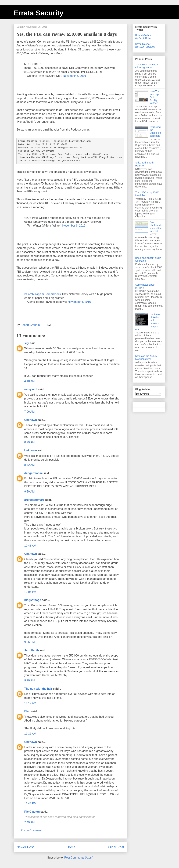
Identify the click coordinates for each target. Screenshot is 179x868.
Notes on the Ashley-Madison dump (147, 358)
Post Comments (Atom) (79, 858)
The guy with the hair (38, 689)
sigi (27, 343)
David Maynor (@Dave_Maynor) (145, 45)
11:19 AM (30, 703)
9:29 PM (30, 680)
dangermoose (33, 473)
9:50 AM (29, 492)
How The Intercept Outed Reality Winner (155, 97)
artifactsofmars (34, 500)
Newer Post (25, 847)
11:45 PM (30, 803)
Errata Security (39, 13)
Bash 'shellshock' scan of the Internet (156, 227)
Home (71, 847)
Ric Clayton (32, 812)
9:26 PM (30, 642)
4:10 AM (29, 381)
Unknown (31, 420)
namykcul (31, 389)
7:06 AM (29, 412)
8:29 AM (29, 442)
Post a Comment (31, 830)
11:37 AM (30, 734)
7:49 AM (29, 822)
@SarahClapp (32, 294)
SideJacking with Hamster (144, 164)
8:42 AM (29, 465)
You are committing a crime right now (147, 66)
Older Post (116, 847)
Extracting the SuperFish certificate (155, 131)
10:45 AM (30, 546)
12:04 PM (30, 592)
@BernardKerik (51, 294)
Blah (27, 711)
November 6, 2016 (74, 76)
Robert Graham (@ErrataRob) (144, 37)
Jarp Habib (32, 650)
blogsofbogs (33, 600)
